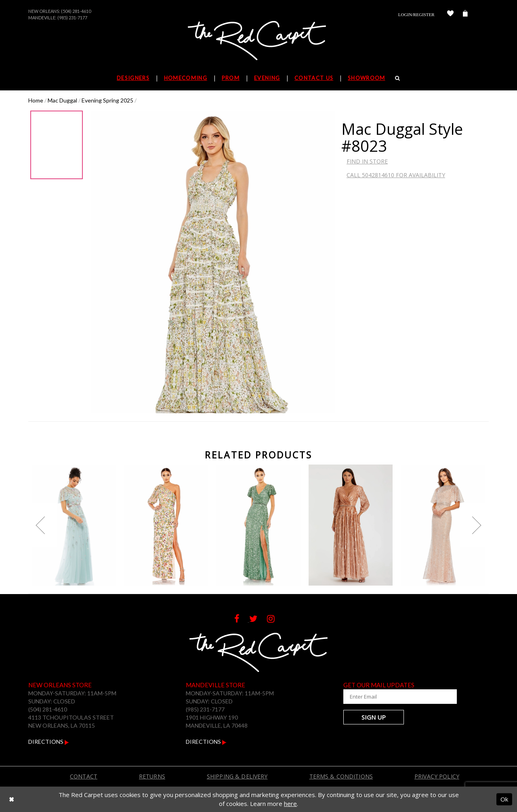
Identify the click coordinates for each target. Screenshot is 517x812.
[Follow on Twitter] (258, 620)
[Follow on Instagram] (275, 620)
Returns (152, 776)
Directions (49, 742)
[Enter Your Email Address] (392, 697)
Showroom (366, 78)
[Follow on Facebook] (242, 620)
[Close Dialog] (12, 799)
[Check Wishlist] (450, 15)
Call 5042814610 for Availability (396, 175)
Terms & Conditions (341, 776)
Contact (84, 776)
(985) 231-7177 (72, 18)
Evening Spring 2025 (107, 100)
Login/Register (416, 15)
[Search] (398, 78)
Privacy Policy (437, 776)
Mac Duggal (62, 100)
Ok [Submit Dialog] (504, 799)
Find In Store (367, 161)
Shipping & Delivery (237, 776)
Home (36, 100)
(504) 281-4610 (76, 11)
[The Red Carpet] (258, 41)
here (290, 804)
